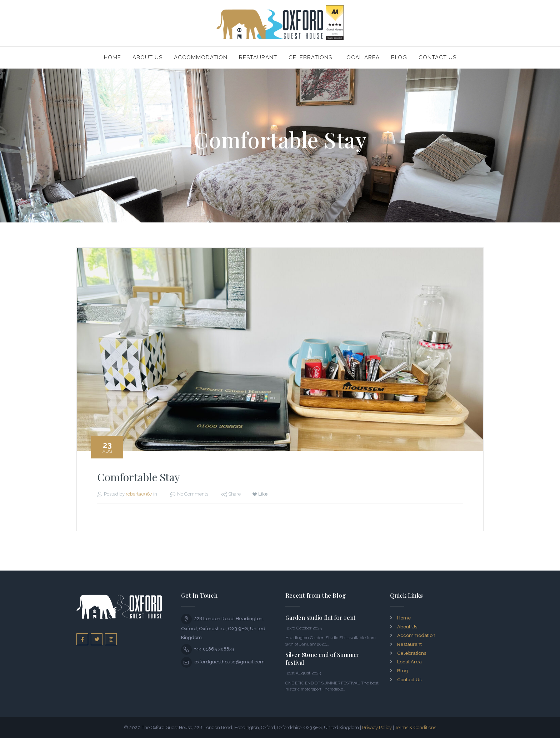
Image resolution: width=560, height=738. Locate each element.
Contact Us (437, 57)
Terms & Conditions (416, 727)
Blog (399, 57)
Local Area (362, 57)
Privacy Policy (377, 727)
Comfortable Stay (139, 477)
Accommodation (201, 57)
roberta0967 (139, 494)
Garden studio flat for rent (320, 617)
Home (112, 57)
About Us (147, 57)
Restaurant (258, 57)
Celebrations (310, 57)
